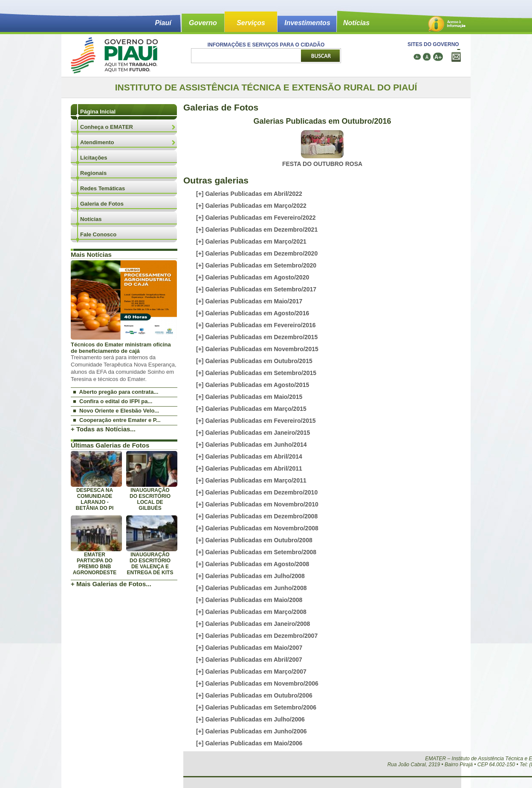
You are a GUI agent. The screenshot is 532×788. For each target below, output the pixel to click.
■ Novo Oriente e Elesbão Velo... (116, 411)
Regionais (93, 173)
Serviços (251, 23)
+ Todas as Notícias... (103, 429)
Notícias (356, 23)
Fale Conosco (98, 234)
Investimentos (307, 23)
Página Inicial (98, 112)
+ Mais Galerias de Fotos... (111, 584)
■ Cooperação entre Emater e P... (117, 420)
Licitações (94, 158)
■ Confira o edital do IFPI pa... (113, 401)
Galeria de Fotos (102, 204)
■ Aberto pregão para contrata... (116, 392)
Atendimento (97, 142)
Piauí (163, 23)
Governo (203, 23)
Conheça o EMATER (107, 127)
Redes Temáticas (103, 188)
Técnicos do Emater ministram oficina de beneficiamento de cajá (121, 348)
